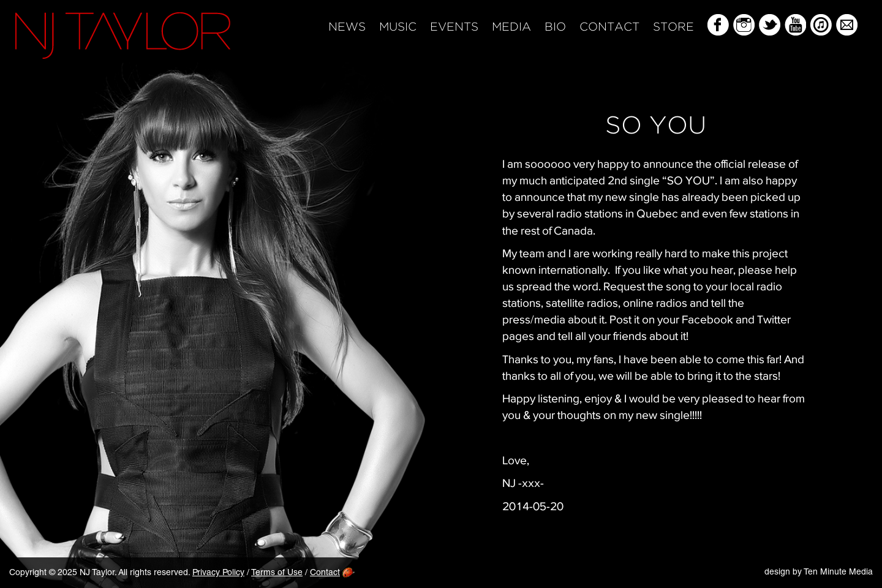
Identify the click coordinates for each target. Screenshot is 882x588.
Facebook (718, 25)
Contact (609, 27)
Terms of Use (277, 573)
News (347, 27)
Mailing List (847, 25)
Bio (555, 27)
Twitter (770, 25)
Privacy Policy (218, 573)
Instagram (744, 25)
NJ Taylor (123, 36)
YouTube (795, 25)
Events (454, 27)
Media (511, 27)
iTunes (821, 25)
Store (673, 27)
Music (398, 27)
